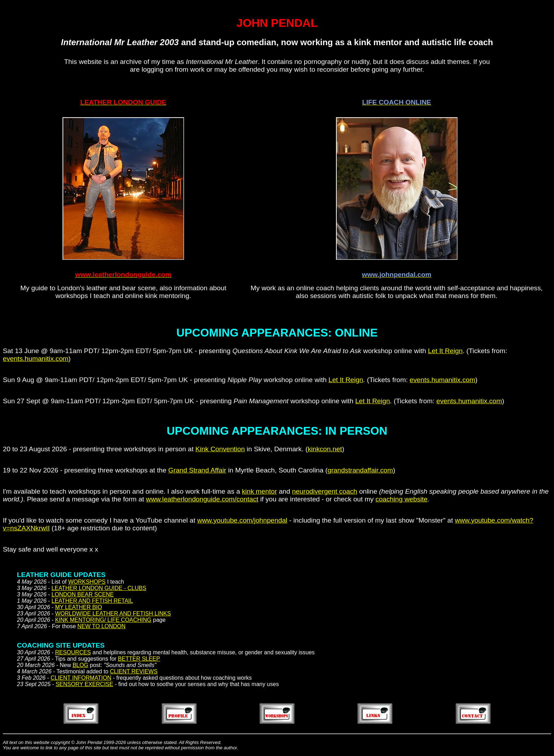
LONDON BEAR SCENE (83, 594)
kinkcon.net (325, 449)
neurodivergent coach (325, 491)
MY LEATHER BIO (79, 607)
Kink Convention (220, 449)
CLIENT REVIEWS (134, 671)
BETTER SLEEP (139, 659)
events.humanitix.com (36, 359)
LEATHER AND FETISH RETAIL (92, 601)
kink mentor (260, 491)
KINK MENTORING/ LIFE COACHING (103, 620)
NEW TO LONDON (101, 626)
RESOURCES (73, 652)
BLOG (80, 665)
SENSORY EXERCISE (84, 684)
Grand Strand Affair (197, 470)
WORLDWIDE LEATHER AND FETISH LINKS (113, 614)
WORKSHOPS (87, 582)
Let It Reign (445, 351)
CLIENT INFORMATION (81, 678)
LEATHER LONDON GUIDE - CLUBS (99, 588)
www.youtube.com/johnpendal (242, 520)
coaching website (402, 499)
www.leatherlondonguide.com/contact (202, 499)
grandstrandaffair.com (360, 470)
